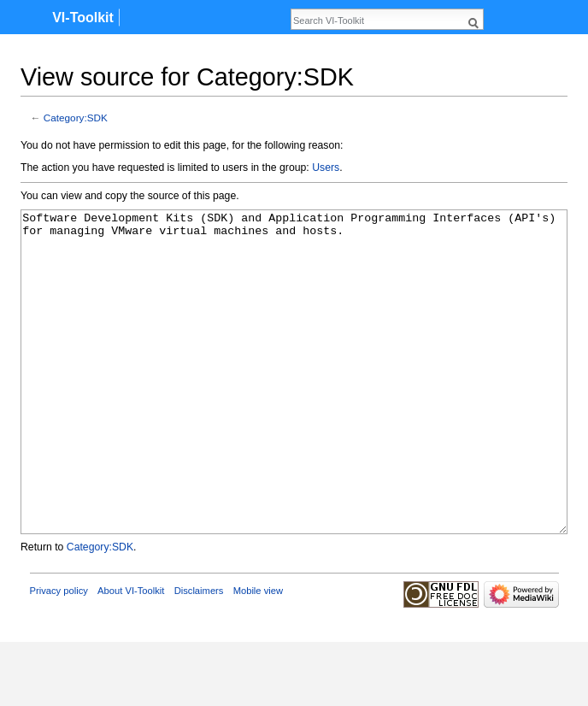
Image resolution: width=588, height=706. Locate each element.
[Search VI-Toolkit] (378, 21)
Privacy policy (59, 655)
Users (326, 168)
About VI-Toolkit (131, 655)
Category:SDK (76, 118)
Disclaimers (199, 655)
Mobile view (258, 655)
